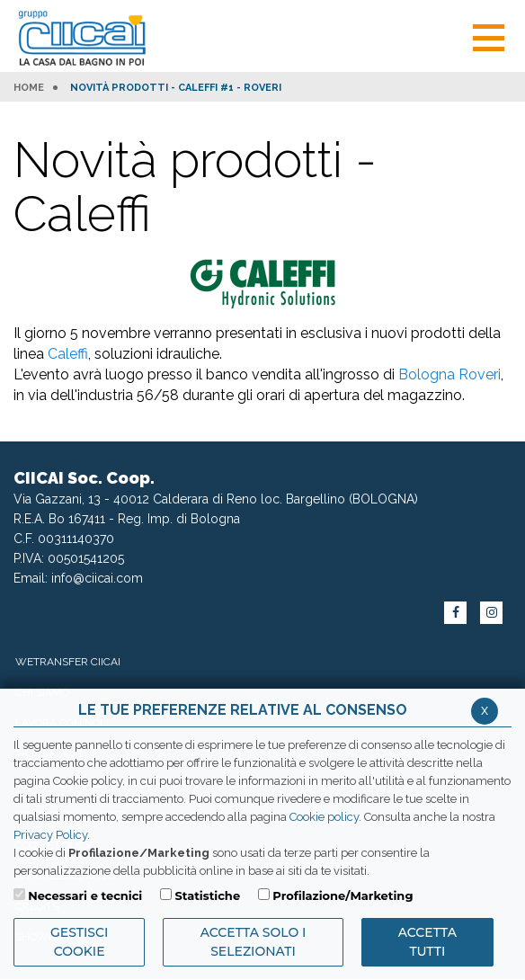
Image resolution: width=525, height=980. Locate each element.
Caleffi (68, 354)
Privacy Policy (50, 835)
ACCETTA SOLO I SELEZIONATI (254, 942)
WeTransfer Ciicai (68, 662)
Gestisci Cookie (79, 942)
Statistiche (207, 895)
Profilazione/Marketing (343, 895)
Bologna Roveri (449, 374)
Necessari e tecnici (85, 895)
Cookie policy (324, 817)
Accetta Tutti (427, 942)
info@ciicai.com (97, 578)
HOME (29, 88)
